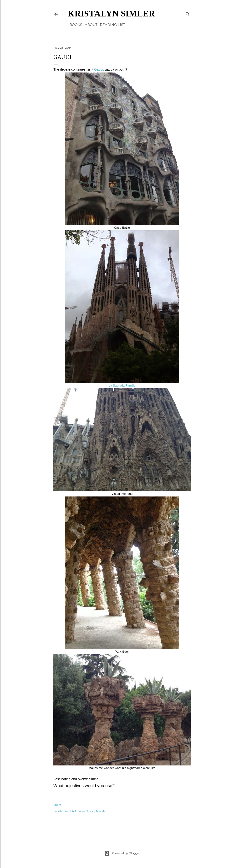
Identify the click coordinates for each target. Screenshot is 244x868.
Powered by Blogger (122, 853)
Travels (100, 811)
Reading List (111, 25)
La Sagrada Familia (122, 385)
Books (74, 25)
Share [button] (57, 805)
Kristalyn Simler (111, 14)
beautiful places (74, 811)
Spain (90, 811)
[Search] (188, 13)
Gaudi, (99, 69)
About (89, 25)
